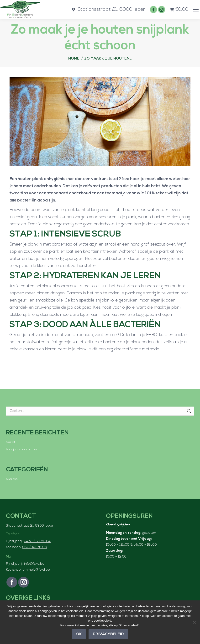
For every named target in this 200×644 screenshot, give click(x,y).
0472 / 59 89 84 (37, 541)
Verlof (11, 442)
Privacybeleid (108, 634)
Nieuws (12, 479)
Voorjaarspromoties (22, 450)
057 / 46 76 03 (35, 547)
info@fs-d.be (34, 564)
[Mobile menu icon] (196, 10)
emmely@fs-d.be (36, 570)
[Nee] (194, 622)
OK (79, 634)
